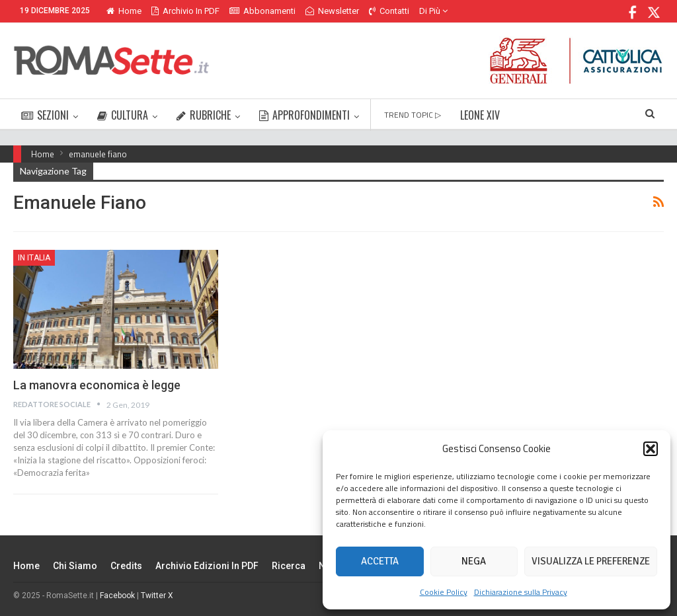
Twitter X (157, 596)
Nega (474, 561)
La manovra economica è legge (97, 385)
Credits (126, 566)
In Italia (34, 258)
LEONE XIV (480, 115)
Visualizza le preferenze (591, 561)
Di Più (433, 11)
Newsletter (332, 11)
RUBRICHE (204, 115)
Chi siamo (75, 566)
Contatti (389, 11)
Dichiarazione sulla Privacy (521, 592)
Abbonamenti (262, 11)
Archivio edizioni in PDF (207, 566)
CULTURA (123, 115)
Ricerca (289, 566)
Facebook (117, 596)
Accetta (380, 561)
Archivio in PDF (185, 11)
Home (124, 11)
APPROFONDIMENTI (304, 115)
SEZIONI (45, 115)
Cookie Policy (444, 592)
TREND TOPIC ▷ (413, 115)
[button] (651, 449)
